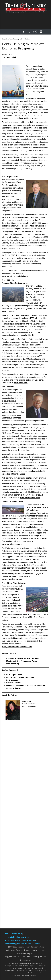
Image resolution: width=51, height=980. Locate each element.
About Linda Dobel (29, 706)
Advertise (31, 940)
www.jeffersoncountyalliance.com (17, 647)
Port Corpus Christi (14, 675)
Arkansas (19, 658)
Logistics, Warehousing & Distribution (16, 39)
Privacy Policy (10, 944)
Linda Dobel (11, 57)
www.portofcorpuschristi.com (15, 276)
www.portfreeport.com (30, 498)
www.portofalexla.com (12, 544)
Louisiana (35, 658)
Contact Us (22, 944)
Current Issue (16, 934)
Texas (34, 661)
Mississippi (11, 661)
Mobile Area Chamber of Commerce (21, 677)
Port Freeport (12, 680)
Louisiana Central (14, 683)
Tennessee (26, 661)
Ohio (19, 661)
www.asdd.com (21, 383)
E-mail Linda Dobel (29, 704)
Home (7, 934)
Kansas (27, 658)
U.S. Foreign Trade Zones (15, 940)
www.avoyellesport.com (12, 579)
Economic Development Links (17, 937)
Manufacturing (13, 664)
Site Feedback (34, 944)
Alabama (10, 658)
